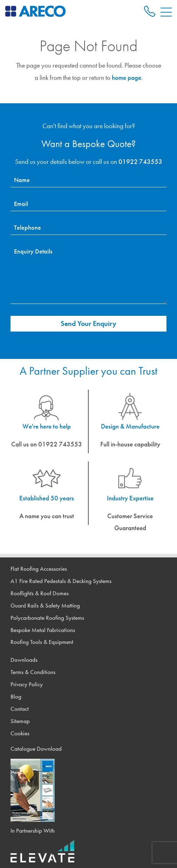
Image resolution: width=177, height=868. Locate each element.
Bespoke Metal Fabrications (43, 630)
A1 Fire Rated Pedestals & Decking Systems (61, 581)
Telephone (28, 227)
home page (127, 78)
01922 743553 (140, 162)
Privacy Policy (27, 684)
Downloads (24, 660)
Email (21, 204)
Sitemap (20, 721)
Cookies (20, 733)
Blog (16, 697)
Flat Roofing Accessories (39, 569)
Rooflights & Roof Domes (40, 593)
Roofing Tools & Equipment (42, 642)
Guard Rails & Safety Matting (45, 606)
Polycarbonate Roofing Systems (47, 618)
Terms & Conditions (33, 672)
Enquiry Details (33, 251)
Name (22, 180)
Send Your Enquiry (88, 324)
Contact (20, 709)
